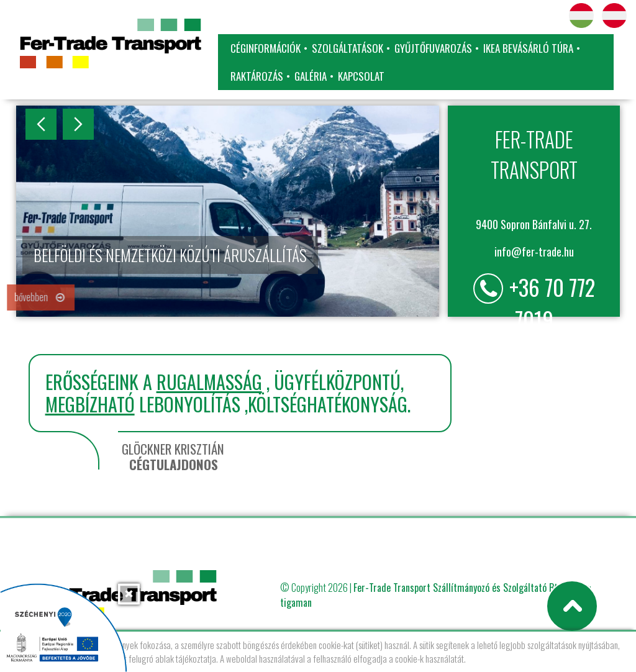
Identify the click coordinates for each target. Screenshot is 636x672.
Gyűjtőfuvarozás (433, 48)
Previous (41, 124)
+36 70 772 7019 (552, 303)
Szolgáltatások (348, 48)
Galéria (311, 76)
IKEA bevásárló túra (528, 48)
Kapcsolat (361, 76)
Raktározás (257, 76)
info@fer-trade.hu (534, 252)
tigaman (296, 602)
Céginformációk (266, 48)
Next (78, 124)
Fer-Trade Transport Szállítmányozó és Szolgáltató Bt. (457, 588)
